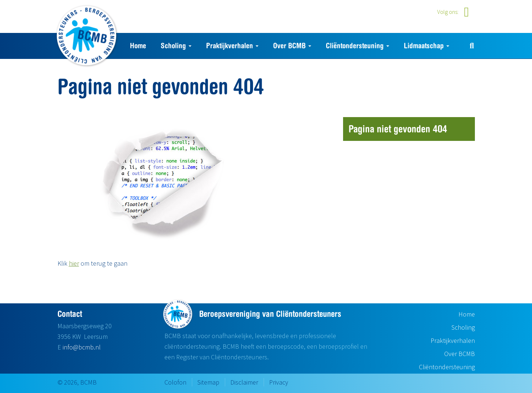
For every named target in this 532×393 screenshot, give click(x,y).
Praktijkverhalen (232, 46)
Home (138, 46)
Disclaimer (244, 382)
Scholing (176, 46)
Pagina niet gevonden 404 (398, 129)
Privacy (279, 382)
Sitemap (208, 382)
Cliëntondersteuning (358, 46)
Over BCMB (292, 46)
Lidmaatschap (427, 46)
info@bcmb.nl (82, 347)
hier (74, 263)
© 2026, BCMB (77, 382)
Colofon (175, 382)
